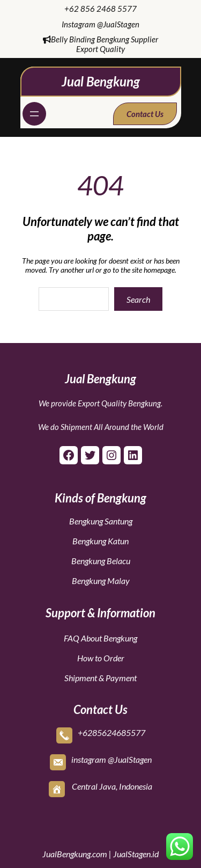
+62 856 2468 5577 (100, 9)
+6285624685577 (111, 731)
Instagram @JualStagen (100, 24)
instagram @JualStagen (111, 758)
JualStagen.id (136, 854)
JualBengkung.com (75, 854)
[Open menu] (34, 114)
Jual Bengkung (101, 81)
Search (138, 299)
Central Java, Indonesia (112, 785)
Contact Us (145, 114)
